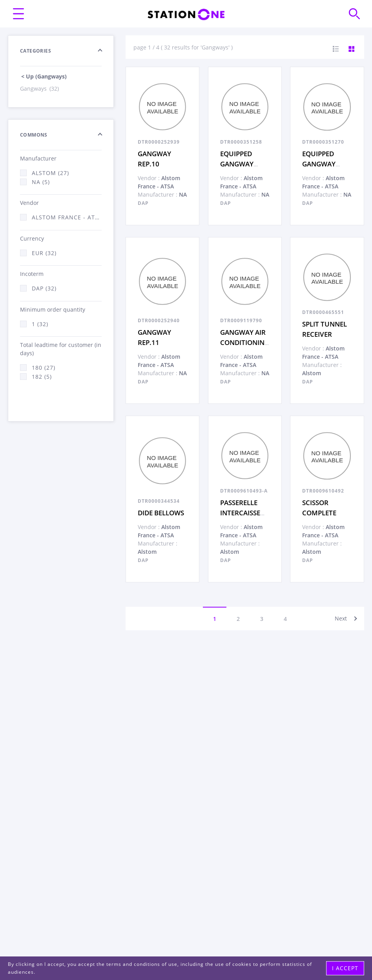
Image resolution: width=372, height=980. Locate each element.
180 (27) (44, 368)
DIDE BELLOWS (161, 513)
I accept (345, 968)
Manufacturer (38, 158)
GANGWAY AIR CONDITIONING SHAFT (245, 342)
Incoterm (32, 274)
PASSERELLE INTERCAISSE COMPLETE (240, 513)
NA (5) (41, 182)
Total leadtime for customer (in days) (61, 349)
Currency (32, 238)
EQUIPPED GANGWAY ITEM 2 (237, 164)
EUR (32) (44, 253)
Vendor (29, 203)
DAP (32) (44, 288)
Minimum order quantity (53, 309)
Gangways (40, 89)
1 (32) (40, 324)
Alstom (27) (50, 173)
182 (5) (42, 377)
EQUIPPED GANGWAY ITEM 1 (319, 164)
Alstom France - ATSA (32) (67, 217)
